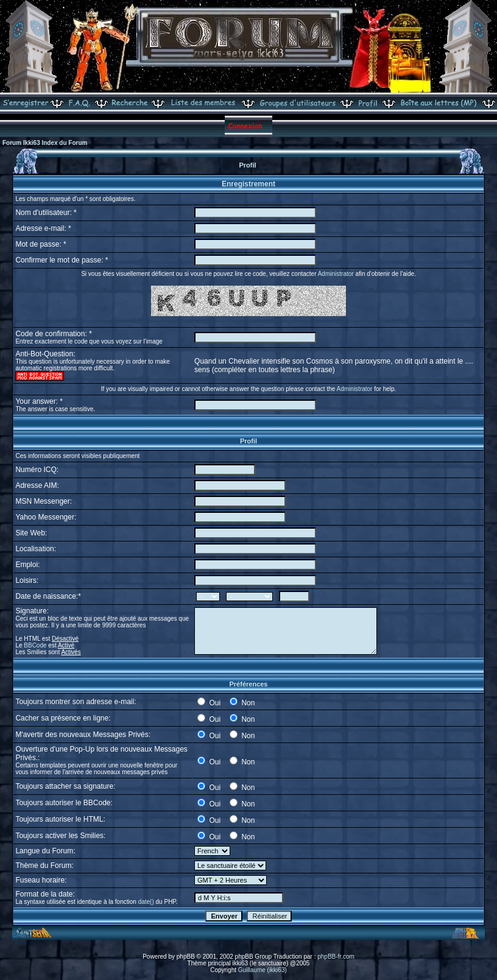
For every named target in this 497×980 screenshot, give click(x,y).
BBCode (35, 645)
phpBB (186, 957)
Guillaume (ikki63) (263, 970)
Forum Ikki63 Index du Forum (45, 143)
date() (146, 902)
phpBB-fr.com (336, 957)
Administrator (336, 274)
